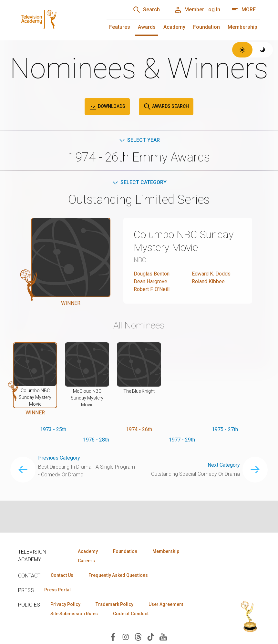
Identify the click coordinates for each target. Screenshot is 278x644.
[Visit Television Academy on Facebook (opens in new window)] (113, 636)
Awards (147, 27)
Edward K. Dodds (211, 274)
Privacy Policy (65, 604)
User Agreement (166, 604)
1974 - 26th (139, 429)
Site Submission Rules (74, 614)
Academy (174, 27)
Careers (86, 561)
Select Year (139, 140)
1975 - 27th (225, 429)
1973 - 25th (53, 429)
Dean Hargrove (150, 281)
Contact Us (62, 575)
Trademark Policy (114, 604)
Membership (242, 27)
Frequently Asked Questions (118, 575)
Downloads (107, 107)
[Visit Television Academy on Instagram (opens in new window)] (126, 636)
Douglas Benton (152, 274)
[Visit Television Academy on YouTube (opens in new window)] (163, 636)
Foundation (206, 27)
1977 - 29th (182, 440)
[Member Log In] (197, 10)
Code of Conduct (131, 614)
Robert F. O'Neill (152, 289)
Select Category (139, 182)
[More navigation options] (244, 10)
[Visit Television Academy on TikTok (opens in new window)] (151, 636)
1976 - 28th (96, 440)
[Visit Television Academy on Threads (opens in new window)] (138, 636)
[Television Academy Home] (56, 19)
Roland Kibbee (208, 281)
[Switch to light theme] (242, 50)
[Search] (146, 10)
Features (120, 27)
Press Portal (57, 590)
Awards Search (166, 107)
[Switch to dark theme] (263, 50)
